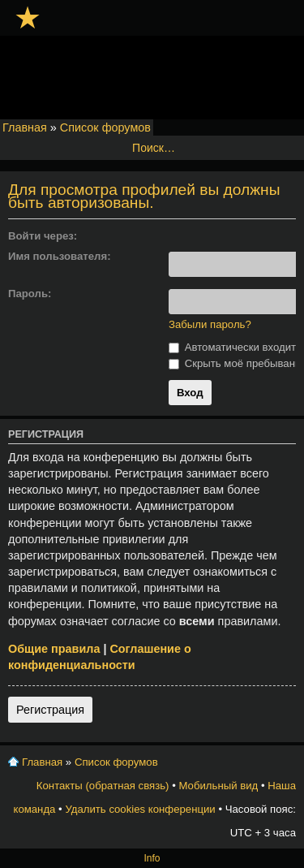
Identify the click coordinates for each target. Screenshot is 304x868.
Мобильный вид (218, 786)
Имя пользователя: (60, 256)
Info (152, 858)
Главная (25, 127)
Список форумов (105, 127)
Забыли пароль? (210, 324)
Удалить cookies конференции (140, 809)
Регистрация (50, 710)
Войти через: (43, 236)
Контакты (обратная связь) (103, 786)
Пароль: (30, 294)
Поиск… (154, 148)
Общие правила (54, 649)
